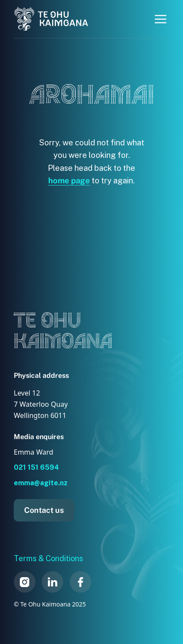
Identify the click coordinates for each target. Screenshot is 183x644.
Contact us (44, 510)
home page (69, 181)
